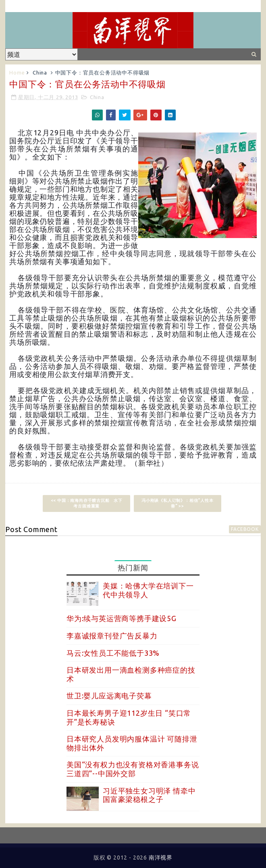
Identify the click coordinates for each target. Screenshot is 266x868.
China (40, 73)
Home (17, 73)
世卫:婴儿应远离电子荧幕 (109, 696)
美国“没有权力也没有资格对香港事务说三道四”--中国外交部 (133, 769)
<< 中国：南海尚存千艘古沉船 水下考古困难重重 (87, 503)
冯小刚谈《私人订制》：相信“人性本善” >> (178, 503)
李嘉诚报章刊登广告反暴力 (112, 636)
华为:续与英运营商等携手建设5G (122, 618)
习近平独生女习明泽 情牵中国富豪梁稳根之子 (149, 795)
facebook (245, 529)
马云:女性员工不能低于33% (113, 653)
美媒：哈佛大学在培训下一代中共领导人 (148, 590)
